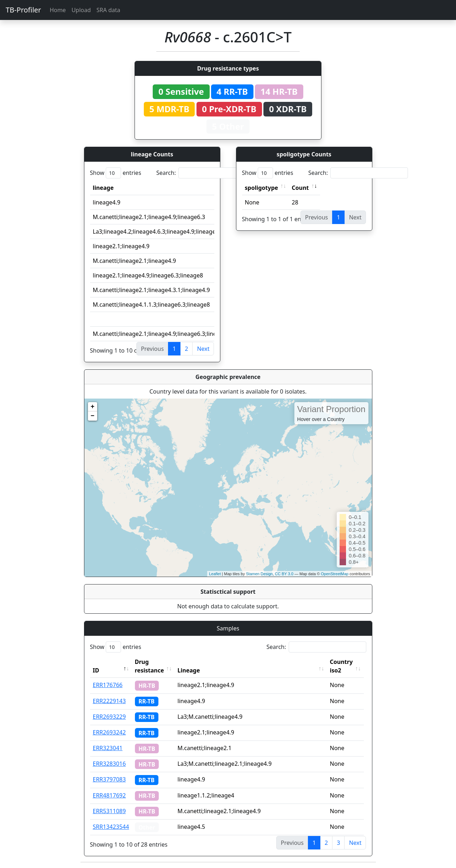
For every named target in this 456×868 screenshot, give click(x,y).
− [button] (93, 416)
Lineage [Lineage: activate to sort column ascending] (191, 670)
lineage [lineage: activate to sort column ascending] (103, 188)
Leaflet (215, 574)
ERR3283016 (109, 764)
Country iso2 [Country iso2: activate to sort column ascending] (343, 666)
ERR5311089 (109, 811)
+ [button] (93, 407)
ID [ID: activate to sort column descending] (96, 670)
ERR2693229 (109, 717)
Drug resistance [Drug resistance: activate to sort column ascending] (150, 666)
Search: (206, 173)
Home (58, 10)
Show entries (116, 173)
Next (203, 349)
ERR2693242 (109, 732)
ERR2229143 (109, 701)
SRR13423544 (111, 827)
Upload (81, 10)
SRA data (108, 10)
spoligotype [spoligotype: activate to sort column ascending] (262, 188)
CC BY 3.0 (284, 574)
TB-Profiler (23, 10)
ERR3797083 (109, 779)
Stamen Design (259, 574)
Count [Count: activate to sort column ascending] (300, 188)
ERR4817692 (109, 795)
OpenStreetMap (335, 574)
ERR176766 (108, 685)
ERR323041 (108, 748)
